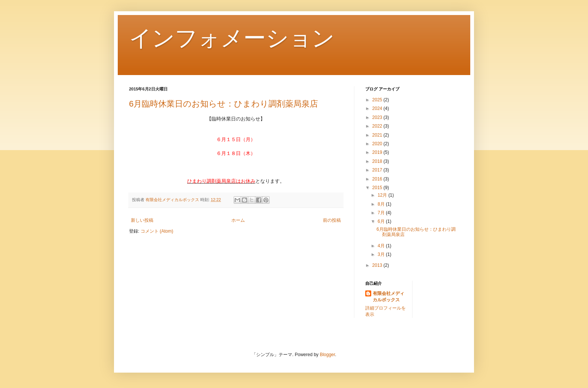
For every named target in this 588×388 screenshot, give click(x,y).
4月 (382, 246)
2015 (378, 188)
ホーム (238, 220)
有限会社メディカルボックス (388, 297)
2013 (378, 265)
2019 (378, 152)
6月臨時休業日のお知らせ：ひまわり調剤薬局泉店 (223, 104)
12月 (383, 195)
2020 (378, 144)
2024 (378, 108)
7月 (382, 213)
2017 (378, 170)
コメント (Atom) (157, 231)
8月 (382, 204)
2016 (378, 179)
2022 (378, 126)
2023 (378, 117)
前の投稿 (332, 220)
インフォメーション (232, 38)
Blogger (328, 355)
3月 (382, 254)
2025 (378, 100)
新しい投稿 (142, 220)
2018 (378, 161)
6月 (382, 221)
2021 (378, 135)
